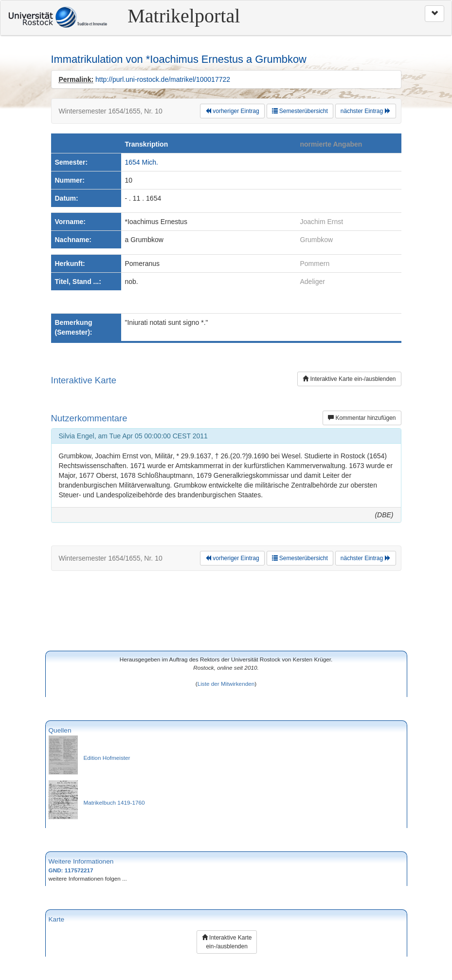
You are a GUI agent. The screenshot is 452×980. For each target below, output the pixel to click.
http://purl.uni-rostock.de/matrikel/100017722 (163, 79)
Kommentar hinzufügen (362, 418)
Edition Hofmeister (107, 758)
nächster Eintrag (366, 111)
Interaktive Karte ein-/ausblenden (349, 379)
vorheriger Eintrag (232, 111)
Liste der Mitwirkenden (226, 684)
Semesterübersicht (300, 111)
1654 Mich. (142, 162)
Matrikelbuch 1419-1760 (114, 802)
